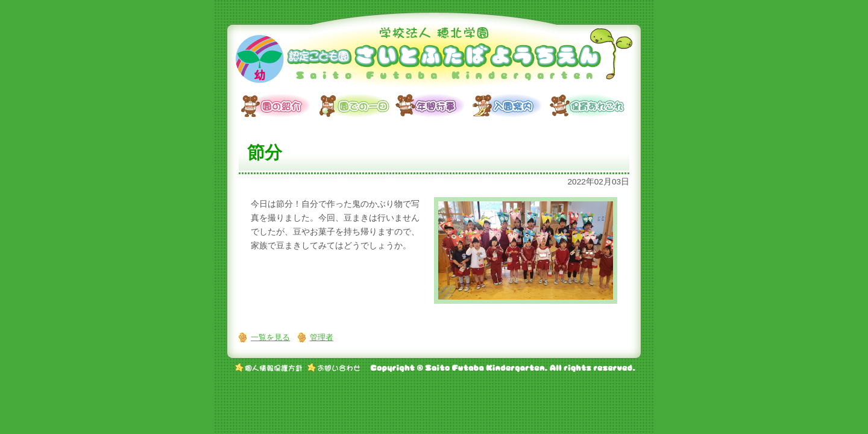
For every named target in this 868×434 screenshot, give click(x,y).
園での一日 (357, 105)
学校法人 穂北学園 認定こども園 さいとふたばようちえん (434, 57)
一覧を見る (270, 337)
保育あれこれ (588, 105)
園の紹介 (280, 105)
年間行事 (434, 105)
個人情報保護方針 (269, 368)
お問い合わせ (334, 368)
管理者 (322, 337)
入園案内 (511, 105)
